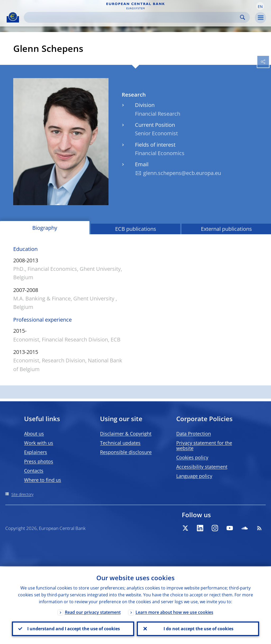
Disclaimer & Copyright (126, 434)
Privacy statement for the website (204, 445)
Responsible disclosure (126, 452)
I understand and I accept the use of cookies (73, 628)
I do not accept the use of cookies (198, 628)
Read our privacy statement (93, 611)
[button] (260, 6)
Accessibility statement (202, 467)
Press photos (39, 461)
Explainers (36, 452)
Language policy (194, 476)
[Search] (133, 17)
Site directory (22, 494)
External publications (226, 229)
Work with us (39, 443)
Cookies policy (192, 457)
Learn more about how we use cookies (174, 611)
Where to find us (43, 480)
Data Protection (194, 434)
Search (243, 17)
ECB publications (136, 229)
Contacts (34, 471)
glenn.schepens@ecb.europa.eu (182, 173)
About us (34, 434)
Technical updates (120, 443)
